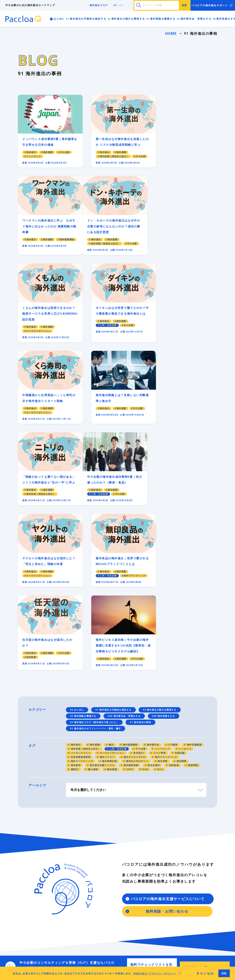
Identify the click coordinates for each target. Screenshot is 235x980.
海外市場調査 (194, 593)
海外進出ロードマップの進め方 (58, 855)
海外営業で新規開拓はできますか (121, 911)
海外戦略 (181, 609)
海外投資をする (112, 923)
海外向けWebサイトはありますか (122, 868)
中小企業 (140, 597)
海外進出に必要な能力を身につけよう (61, 924)
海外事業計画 (109, 609)
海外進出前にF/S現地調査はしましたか (125, 937)
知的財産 (174, 614)
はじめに (59, 19)
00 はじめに (77, 558)
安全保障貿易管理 (80, 605)
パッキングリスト (80, 601)
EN (121, 5)
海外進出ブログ (99, 5)
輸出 (111, 593)
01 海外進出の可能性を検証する (113, 558)
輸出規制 (112, 618)
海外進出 (75, 593)
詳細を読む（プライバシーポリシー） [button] (155, 973)
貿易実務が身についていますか (58, 928)
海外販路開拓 (130, 593)
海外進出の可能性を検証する (88, 19)
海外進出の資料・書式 (186, 859)
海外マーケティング (82, 609)
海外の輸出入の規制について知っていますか (63, 904)
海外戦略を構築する (163, 19)
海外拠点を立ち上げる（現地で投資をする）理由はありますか (125, 930)
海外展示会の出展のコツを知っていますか (125, 904)
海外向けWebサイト (137, 609)
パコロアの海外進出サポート (210, 5)
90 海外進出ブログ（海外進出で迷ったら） (94, 571)
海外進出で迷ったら (184, 855)
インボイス (185, 597)
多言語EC (138, 601)
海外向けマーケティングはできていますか (125, 861)
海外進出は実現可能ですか (55, 877)
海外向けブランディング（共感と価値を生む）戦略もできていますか (125, 874)
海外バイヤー (107, 605)
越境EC (75, 618)
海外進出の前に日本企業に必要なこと (61, 859)
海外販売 (75, 614)
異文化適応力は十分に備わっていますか (63, 937)
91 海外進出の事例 (140, 571)
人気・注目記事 (118, 597)
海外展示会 (153, 593)
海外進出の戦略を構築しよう (119, 855)
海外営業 (162, 609)
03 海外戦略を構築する (83, 564)
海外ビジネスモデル (134, 605)
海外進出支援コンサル (102, 614)
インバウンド (162, 597)
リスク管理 (159, 601)
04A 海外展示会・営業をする (124, 564)
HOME (171, 34)
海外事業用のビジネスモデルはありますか (63, 883)
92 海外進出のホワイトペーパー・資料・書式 (95, 577)
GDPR (129, 618)
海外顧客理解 (131, 614)
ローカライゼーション (112, 601)
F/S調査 (173, 593)
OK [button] (224, 973)
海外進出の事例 (182, 863)
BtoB (145, 618)
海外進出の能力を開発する (128, 19)
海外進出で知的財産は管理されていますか (63, 896)
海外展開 (94, 593)
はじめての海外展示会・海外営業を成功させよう (125, 896)
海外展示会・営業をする (196, 19)
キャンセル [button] (205, 973)
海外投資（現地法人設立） (85, 597)
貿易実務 (193, 614)
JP (115, 5)
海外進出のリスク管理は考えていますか (63, 889)
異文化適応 (153, 614)
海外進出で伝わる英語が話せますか (61, 933)
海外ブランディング (166, 605)
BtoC (160, 618)
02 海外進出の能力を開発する (160, 558)
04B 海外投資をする (164, 564)
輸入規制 (93, 618)
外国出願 (179, 601)
